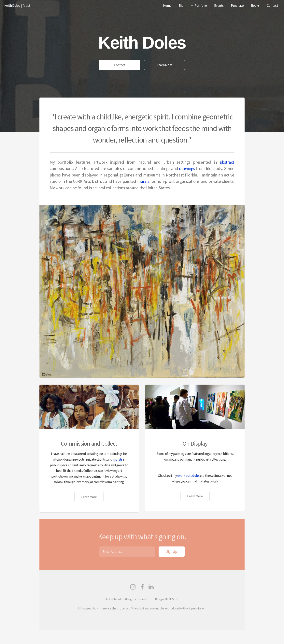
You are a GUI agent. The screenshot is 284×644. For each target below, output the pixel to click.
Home (167, 6)
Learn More (164, 65)
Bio (181, 6)
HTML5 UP (171, 599)
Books (255, 6)
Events (219, 6)
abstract (227, 162)
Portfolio (201, 6)
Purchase (237, 6)
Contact (272, 6)
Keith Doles (12, 6)
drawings (187, 169)
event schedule (188, 476)
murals (143, 181)
